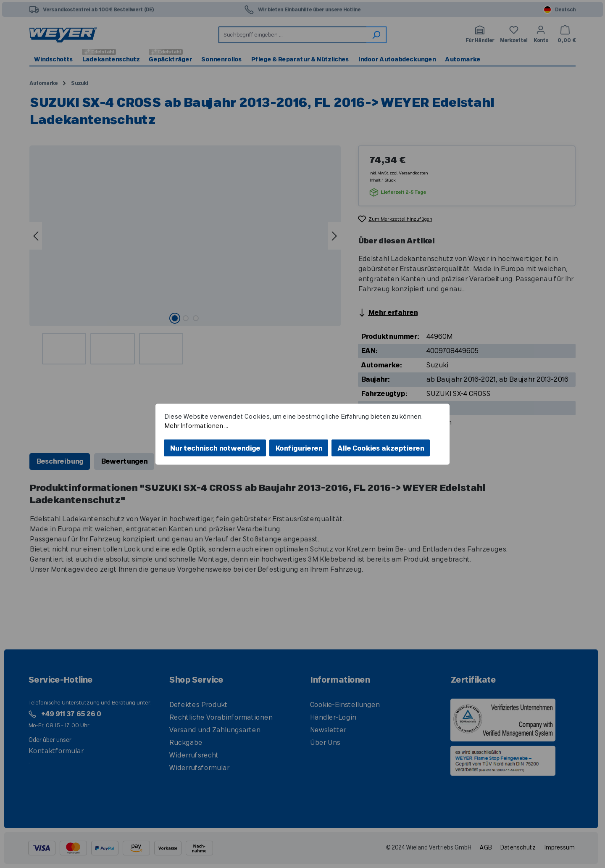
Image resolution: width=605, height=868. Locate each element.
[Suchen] (376, 35)
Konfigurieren (299, 448)
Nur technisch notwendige (215, 448)
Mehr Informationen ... (196, 426)
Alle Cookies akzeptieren (381, 448)
